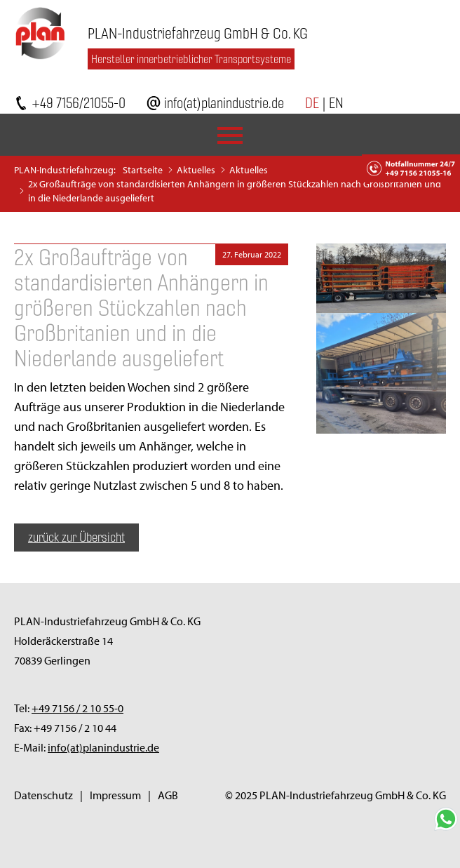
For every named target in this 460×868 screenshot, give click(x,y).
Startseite (143, 170)
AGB (168, 795)
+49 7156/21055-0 (79, 103)
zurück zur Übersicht (76, 537)
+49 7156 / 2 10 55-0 (77, 708)
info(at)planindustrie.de (224, 103)
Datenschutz (43, 795)
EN (336, 103)
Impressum (115, 795)
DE (312, 103)
